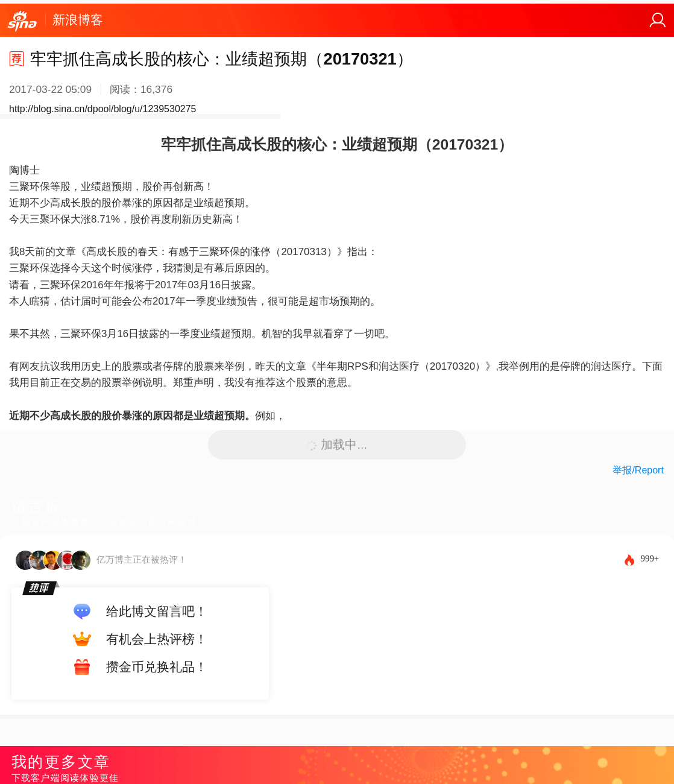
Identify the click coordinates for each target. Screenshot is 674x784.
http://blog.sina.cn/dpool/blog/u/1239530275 (102, 109)
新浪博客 (78, 20)
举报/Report (638, 470)
